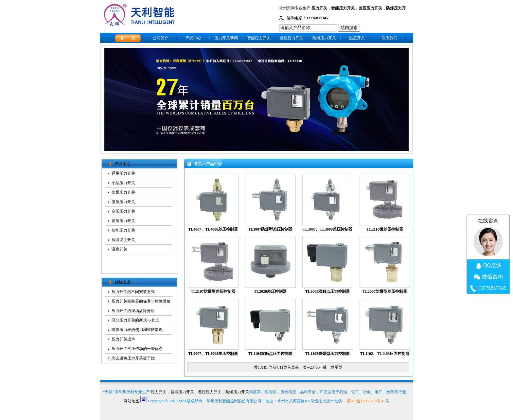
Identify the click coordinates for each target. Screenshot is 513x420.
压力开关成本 (123, 339)
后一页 (328, 367)
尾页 (338, 367)
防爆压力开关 (324, 38)
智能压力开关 (343, 8)
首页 (198, 164)
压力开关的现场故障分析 (133, 311)
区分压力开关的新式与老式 (135, 320)
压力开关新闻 (226, 38)
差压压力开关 (370, 8)
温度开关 (357, 38)
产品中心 (193, 38)
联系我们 (390, 38)
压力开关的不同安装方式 (133, 292)
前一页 (301, 367)
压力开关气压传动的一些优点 (137, 349)
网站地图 (132, 401)
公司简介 (161, 38)
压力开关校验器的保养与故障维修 (141, 301)
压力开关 (319, 8)
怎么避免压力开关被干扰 (133, 358)
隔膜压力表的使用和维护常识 (137, 330)
